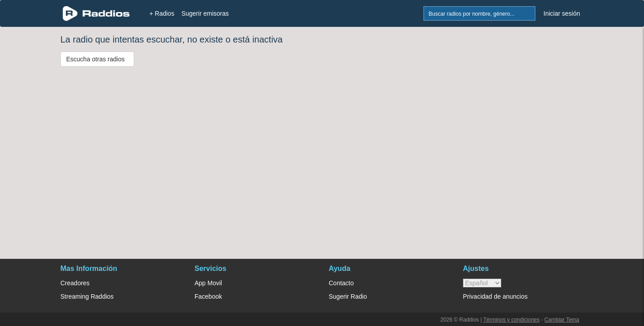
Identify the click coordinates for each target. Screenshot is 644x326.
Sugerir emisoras (205, 13)
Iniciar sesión (562, 13)
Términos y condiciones (511, 320)
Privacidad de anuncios (495, 296)
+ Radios (162, 13)
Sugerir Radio (348, 296)
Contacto (341, 283)
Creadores (75, 283)
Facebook (208, 296)
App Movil (208, 283)
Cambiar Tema (562, 320)
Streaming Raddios (87, 296)
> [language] (482, 283)
